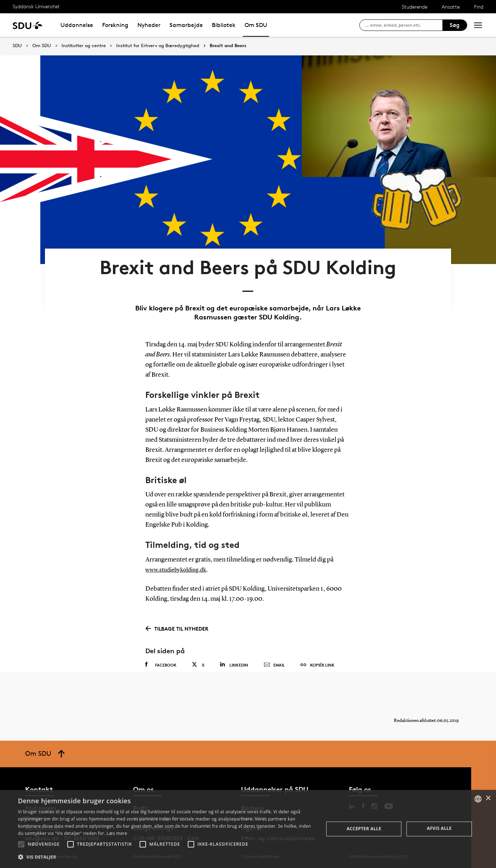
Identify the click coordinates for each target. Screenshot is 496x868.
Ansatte (451, 7)
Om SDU (256, 25)
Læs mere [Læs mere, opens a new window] (117, 833)
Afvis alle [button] (439, 828)
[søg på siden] (404, 25)
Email (274, 657)
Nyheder (149, 25)
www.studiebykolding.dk (179, 562)
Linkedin (234, 657)
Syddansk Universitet (36, 6)
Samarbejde (186, 25)
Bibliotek (224, 25)
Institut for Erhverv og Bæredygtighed (158, 46)
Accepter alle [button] (364, 829)
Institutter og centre (84, 46)
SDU (17, 46)
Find (479, 7)
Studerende (415, 7)
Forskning (115, 25)
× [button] (488, 798)
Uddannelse (77, 25)
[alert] (248, 829)
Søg (455, 25)
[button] (21, 844)
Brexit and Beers (228, 46)
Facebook (161, 657)
